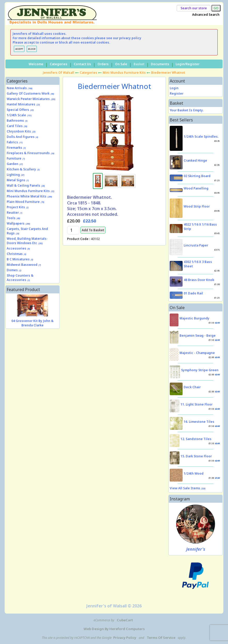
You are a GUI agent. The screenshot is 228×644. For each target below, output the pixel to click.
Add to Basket (93, 230)
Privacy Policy (125, 638)
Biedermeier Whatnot (168, 73)
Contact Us (82, 64)
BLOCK (32, 49)
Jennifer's (196, 549)
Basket (139, 64)
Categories (59, 64)
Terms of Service (161, 638)
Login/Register (188, 64)
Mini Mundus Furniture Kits (124, 73)
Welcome (36, 64)
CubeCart (125, 620)
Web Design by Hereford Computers (114, 629)
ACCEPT (19, 49)
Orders (103, 64)
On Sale (121, 64)
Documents (160, 64)
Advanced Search (206, 15)
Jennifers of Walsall (59, 73)
